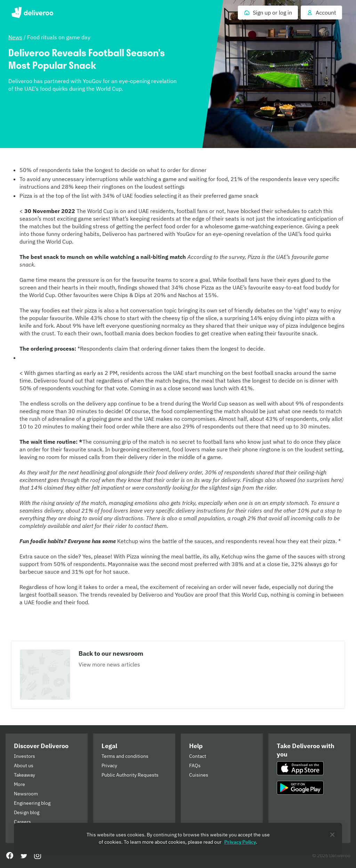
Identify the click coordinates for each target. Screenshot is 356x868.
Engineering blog (32, 803)
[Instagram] (38, 855)
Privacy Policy (240, 842)
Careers (22, 822)
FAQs (195, 765)
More (19, 784)
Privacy (109, 765)
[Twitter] (24, 855)
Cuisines (199, 775)
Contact (198, 756)
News (15, 37)
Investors (25, 756)
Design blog (27, 812)
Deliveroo (32, 13)
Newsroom (26, 794)
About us (24, 765)
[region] (178, 838)
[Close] (332, 835)
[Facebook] (10, 855)
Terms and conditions (125, 756)
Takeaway (25, 775)
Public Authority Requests (130, 775)
